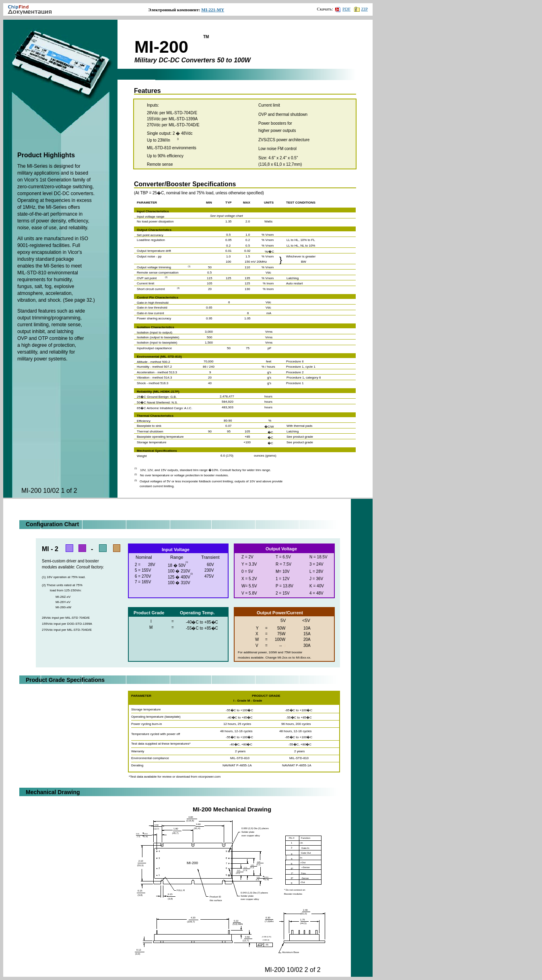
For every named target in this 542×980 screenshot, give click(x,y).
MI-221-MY (213, 10)
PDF (343, 9)
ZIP (361, 9)
